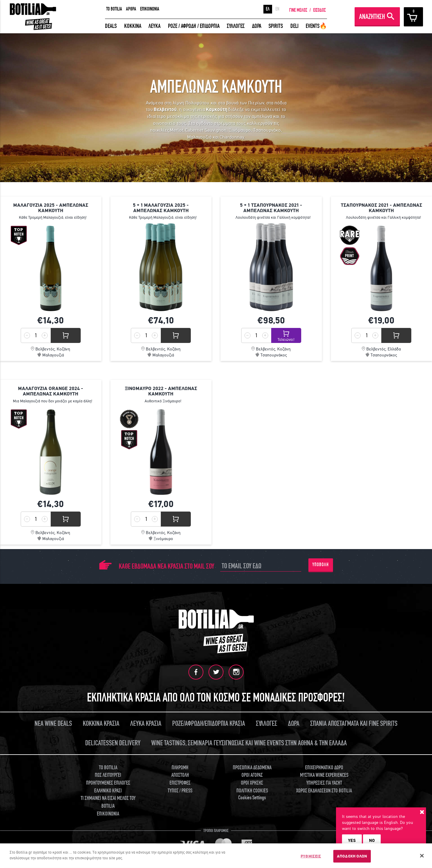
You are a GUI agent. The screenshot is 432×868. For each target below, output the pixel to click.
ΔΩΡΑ (257, 26)
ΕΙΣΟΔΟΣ (319, 10)
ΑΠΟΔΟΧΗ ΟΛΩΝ (352, 856)
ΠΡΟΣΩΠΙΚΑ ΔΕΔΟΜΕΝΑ (252, 768)
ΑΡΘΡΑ (131, 9)
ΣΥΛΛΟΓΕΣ (236, 26)
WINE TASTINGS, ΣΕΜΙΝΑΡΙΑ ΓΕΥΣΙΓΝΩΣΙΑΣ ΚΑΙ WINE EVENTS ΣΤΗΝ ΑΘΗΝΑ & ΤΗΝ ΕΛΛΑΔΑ (249, 743)
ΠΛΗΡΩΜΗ (180, 768)
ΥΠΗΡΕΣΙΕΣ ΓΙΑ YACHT (324, 783)
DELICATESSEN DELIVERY (113, 743)
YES (352, 840)
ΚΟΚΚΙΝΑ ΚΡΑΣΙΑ (101, 724)
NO (372, 840)
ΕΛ (268, 9)
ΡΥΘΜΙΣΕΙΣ (311, 856)
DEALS (111, 26)
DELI (294, 26)
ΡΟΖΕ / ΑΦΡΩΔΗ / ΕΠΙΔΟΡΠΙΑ (194, 26)
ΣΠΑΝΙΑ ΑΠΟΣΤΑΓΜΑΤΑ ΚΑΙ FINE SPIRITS (354, 724)
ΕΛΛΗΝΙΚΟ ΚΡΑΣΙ (108, 791)
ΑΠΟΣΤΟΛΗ (180, 775)
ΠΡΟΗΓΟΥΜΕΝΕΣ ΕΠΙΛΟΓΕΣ (108, 783)
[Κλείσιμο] (422, 856)
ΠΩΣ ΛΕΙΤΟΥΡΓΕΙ (108, 775)
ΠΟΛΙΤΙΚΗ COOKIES (252, 791)
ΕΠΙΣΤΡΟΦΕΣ (180, 783)
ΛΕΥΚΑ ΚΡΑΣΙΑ (146, 724)
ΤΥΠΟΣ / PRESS (180, 791)
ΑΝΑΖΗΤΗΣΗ (372, 17)
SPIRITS (276, 26)
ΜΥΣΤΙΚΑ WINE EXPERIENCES (324, 775)
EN (277, 9)
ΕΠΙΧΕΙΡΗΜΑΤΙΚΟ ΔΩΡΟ (324, 768)
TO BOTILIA (114, 9)
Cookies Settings (252, 798)
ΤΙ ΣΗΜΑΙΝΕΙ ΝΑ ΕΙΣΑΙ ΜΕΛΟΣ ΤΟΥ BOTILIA (108, 802)
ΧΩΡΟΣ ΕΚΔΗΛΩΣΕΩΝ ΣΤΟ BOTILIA (324, 791)
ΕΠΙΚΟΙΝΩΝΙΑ (150, 9)
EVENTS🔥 (316, 26)
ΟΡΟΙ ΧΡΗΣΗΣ (252, 783)
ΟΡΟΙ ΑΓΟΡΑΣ (252, 775)
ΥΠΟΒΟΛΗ (321, 565)
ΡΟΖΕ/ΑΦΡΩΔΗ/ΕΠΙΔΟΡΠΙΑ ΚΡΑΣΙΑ (209, 724)
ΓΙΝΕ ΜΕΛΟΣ (298, 10)
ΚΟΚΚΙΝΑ (133, 26)
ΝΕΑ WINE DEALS (53, 724)
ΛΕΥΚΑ (154, 26)
